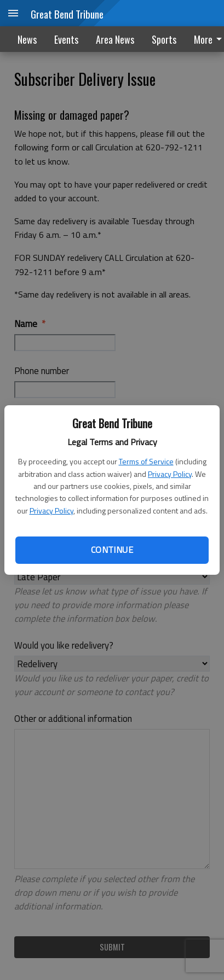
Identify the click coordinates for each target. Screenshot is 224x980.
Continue (112, 550)
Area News (115, 39)
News (27, 39)
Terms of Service (146, 461)
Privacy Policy (170, 474)
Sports (164, 39)
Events (66, 39)
